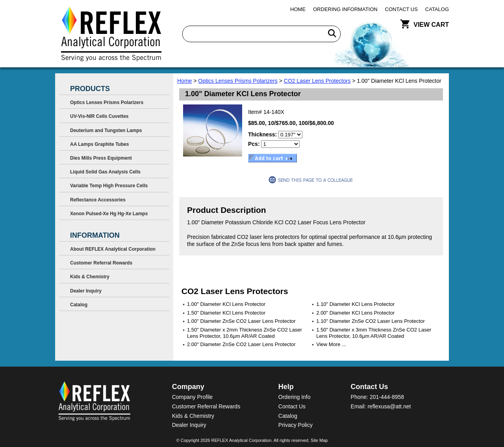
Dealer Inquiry (86, 291)
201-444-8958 (387, 397)
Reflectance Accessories (98, 200)
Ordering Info (295, 397)
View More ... (331, 344)
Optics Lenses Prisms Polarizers (238, 81)
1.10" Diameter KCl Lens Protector (355, 304)
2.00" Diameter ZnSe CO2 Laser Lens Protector (241, 344)
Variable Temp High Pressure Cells (109, 186)
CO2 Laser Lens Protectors (317, 81)
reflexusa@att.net (389, 406)
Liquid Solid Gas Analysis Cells (105, 172)
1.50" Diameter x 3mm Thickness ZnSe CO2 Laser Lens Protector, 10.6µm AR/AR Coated (374, 333)
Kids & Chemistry (90, 277)
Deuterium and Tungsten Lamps (106, 130)
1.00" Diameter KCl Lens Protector (226, 304)
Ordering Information (345, 9)
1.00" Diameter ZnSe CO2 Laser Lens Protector (241, 321)
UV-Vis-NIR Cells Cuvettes (99, 116)
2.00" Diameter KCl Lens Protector (355, 313)
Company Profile (193, 397)
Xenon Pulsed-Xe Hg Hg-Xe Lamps (109, 214)
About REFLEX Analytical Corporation (113, 249)
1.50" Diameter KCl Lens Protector (226, 313)
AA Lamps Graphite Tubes (99, 144)
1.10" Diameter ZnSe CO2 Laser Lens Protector (371, 321)
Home (298, 9)
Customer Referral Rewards (101, 263)
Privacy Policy (296, 425)
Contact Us (401, 9)
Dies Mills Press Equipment (101, 158)
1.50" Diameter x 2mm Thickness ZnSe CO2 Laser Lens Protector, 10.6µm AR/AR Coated (245, 333)
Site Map (319, 440)
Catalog (437, 9)
